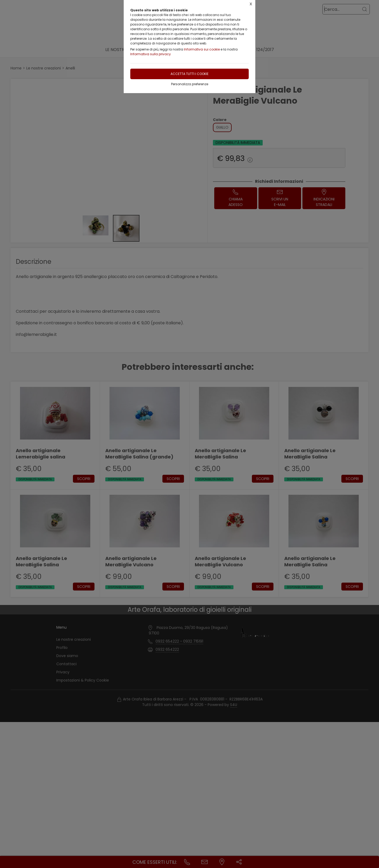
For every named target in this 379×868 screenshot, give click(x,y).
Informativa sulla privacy (151, 54)
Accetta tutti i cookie (189, 74)
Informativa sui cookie (202, 49)
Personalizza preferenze (190, 84)
